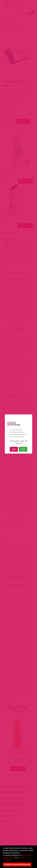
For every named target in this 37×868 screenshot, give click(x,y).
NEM (14, 449)
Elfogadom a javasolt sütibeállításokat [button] (17, 864)
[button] (13, 860)
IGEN (23, 449)
